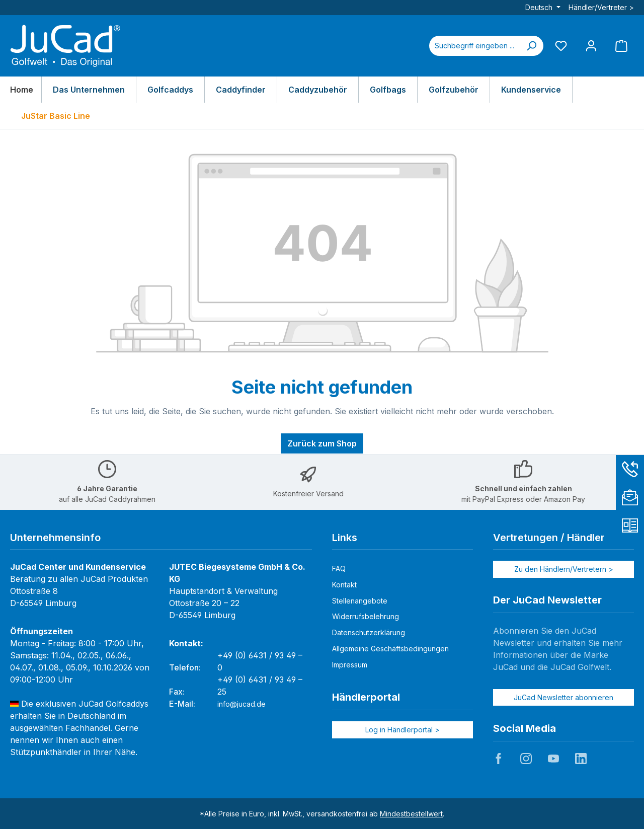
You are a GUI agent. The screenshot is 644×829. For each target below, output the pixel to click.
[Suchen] (531, 46)
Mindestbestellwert (411, 814)
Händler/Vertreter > (601, 7)
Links (345, 538)
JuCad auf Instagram (526, 759)
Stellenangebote (360, 601)
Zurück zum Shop (322, 443)
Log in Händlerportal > (403, 730)
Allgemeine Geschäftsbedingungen (390, 649)
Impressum (350, 665)
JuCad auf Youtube (553, 759)
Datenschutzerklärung (369, 632)
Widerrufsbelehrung (366, 616)
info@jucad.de (242, 704)
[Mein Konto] (591, 46)
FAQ (339, 569)
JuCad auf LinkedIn (581, 759)
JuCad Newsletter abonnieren (563, 697)
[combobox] (474, 46)
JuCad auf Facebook (499, 759)
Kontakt (344, 585)
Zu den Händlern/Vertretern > (564, 569)
